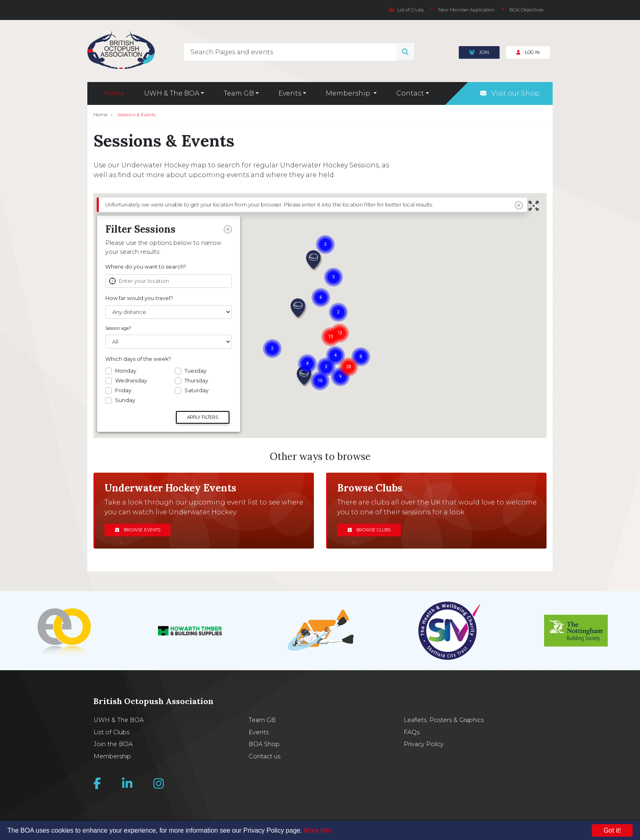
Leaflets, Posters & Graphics (444, 720)
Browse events (138, 530)
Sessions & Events (136, 115)
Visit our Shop (510, 93)
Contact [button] (410, 93)
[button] (314, 260)
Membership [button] (349, 93)
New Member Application (467, 10)
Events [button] (290, 93)
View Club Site (127, 270)
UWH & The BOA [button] (172, 93)
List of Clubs (406, 10)
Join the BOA (113, 744)
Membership (112, 756)
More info (318, 830)
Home (114, 93)
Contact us (264, 756)
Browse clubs (369, 530)
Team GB (262, 720)
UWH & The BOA (119, 720)
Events (259, 732)
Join (479, 52)
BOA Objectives (526, 10)
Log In (528, 52)
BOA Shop (264, 744)
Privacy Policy (424, 744)
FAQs (412, 732)
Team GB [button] (239, 93)
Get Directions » (140, 416)
